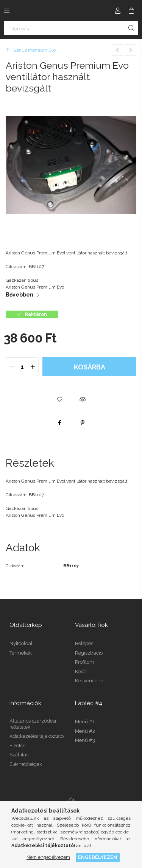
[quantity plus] (33, 367)
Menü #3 (85, 740)
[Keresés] (71, 28)
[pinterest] (83, 423)
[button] (60, 399)
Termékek (21, 653)
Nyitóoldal (21, 643)
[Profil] (118, 11)
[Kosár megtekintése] (131, 11)
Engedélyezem (98, 857)
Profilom (85, 662)
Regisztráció (89, 653)
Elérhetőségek (26, 764)
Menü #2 (85, 731)
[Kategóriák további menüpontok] (7, 11)
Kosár (81, 672)
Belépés (84, 643)
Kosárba (90, 367)
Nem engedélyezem (48, 857)
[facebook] (60, 423)
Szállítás (19, 755)
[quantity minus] (12, 367)
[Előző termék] (117, 50)
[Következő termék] (131, 50)
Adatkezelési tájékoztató (37, 736)
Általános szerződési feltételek (33, 724)
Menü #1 (85, 722)
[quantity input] (22, 367)
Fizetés (17, 746)
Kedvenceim (89, 681)
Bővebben (20, 295)
